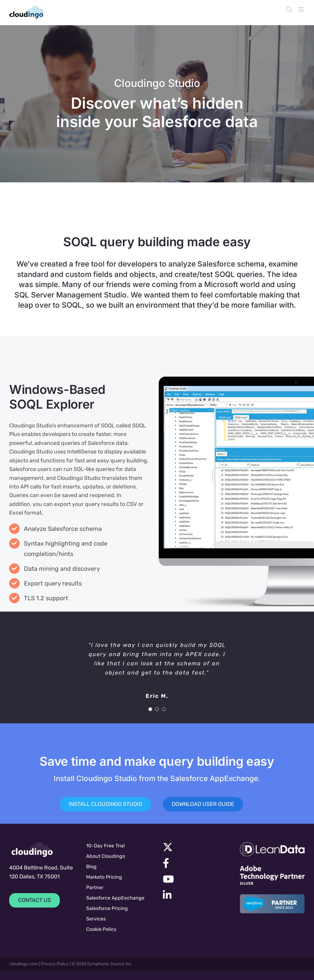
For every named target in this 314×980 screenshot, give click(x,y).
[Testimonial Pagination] (150, 709)
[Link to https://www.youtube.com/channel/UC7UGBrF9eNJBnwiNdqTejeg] (194, 879)
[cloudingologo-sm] (32, 850)
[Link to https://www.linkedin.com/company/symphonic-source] (193, 895)
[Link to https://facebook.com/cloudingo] (194, 863)
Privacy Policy (55, 964)
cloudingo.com (24, 964)
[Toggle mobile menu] (302, 9)
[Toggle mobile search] (289, 9)
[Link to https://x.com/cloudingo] (194, 847)
